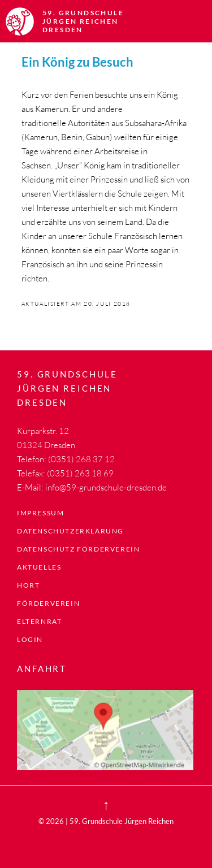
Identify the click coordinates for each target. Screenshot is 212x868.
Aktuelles (39, 567)
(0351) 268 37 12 (81, 459)
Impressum (40, 513)
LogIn (30, 639)
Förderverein (48, 603)
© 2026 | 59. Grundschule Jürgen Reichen (106, 821)
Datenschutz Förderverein (78, 549)
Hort (28, 585)
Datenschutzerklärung (70, 531)
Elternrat (39, 621)
